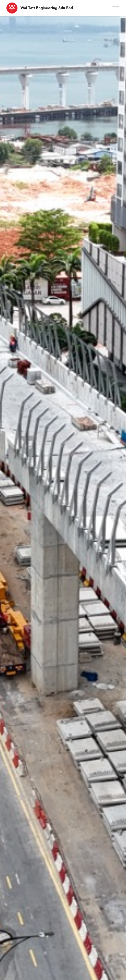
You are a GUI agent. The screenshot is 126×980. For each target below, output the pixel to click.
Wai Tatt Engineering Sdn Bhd (47, 8)
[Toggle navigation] (116, 8)
